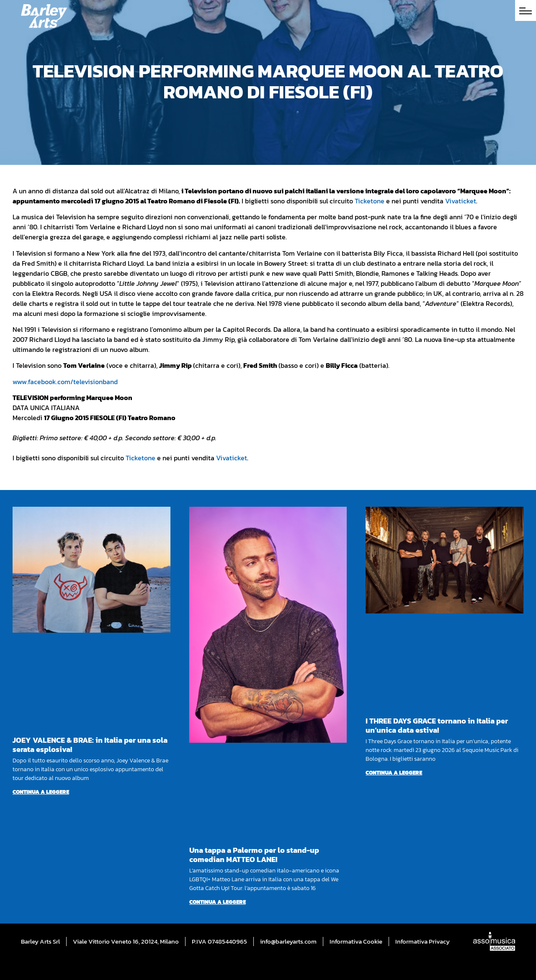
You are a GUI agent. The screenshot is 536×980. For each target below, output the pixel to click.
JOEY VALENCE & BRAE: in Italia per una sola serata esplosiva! (90, 745)
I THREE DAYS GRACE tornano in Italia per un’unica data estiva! (437, 725)
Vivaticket (461, 201)
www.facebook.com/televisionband (65, 382)
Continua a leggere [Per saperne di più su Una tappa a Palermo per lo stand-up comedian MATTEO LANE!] (218, 902)
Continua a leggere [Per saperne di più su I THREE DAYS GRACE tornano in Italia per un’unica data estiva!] (394, 773)
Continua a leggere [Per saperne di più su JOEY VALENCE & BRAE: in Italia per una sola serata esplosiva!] (41, 792)
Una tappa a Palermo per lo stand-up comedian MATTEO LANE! (254, 855)
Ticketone (370, 201)
